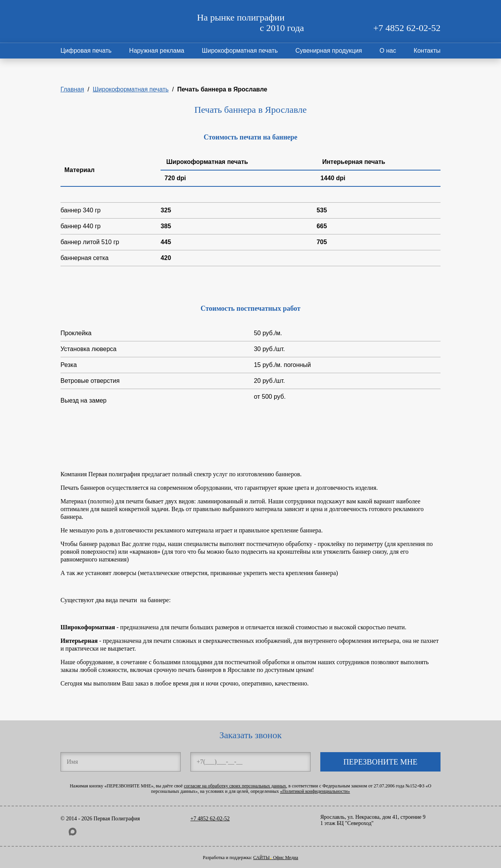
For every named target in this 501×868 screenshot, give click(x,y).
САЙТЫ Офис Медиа (276, 858)
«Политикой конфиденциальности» (315, 791)
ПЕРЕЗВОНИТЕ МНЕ (381, 762)
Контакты (427, 51)
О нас (388, 51)
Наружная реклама (157, 51)
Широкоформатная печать (240, 51)
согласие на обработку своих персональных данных (235, 786)
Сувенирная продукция (329, 51)
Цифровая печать (86, 51)
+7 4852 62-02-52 (407, 28)
